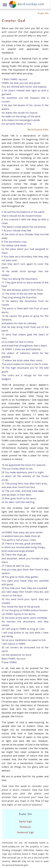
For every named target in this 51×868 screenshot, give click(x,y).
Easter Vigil (25, 821)
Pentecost (25, 827)
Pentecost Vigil (25, 832)
